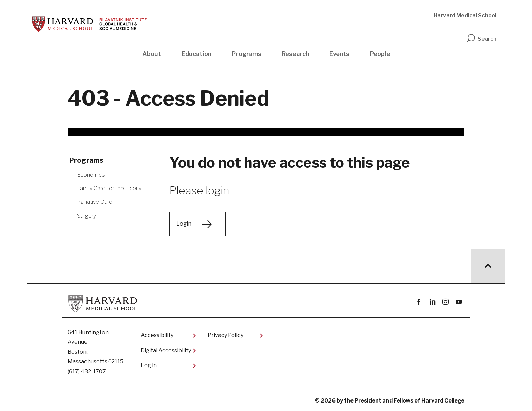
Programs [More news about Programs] (86, 160)
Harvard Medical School (465, 15)
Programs (246, 54)
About (152, 54)
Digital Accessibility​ (166, 350)
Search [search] (481, 39)
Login (184, 224)
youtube (459, 302)
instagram (445, 302)
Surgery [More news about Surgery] (87, 216)
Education (196, 54)
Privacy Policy (225, 335)
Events (339, 54)
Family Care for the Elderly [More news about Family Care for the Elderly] (109, 188)
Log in (149, 365)
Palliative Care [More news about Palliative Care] (95, 202)
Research (295, 54)
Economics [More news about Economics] (91, 175)
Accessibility (157, 335)
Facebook (419, 302)
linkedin (432, 302)
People (380, 54)
